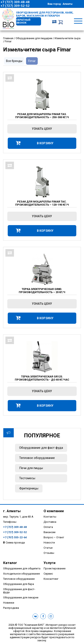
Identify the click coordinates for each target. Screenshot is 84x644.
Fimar (32, 61)
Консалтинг (51, 579)
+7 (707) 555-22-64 (15, 537)
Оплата (48, 527)
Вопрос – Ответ (54, 537)
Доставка (50, 522)
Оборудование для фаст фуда (41, 448)
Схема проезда (15, 543)
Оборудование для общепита (22, 568)
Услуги (50, 563)
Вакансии (50, 532)
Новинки (9, 603)
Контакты (50, 517)
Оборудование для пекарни (21, 597)
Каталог (10, 563)
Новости (49, 543)
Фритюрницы (29, 488)
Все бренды (14, 61)
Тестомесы (27, 478)
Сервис (48, 574)
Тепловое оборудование (37, 458)
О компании (54, 511)
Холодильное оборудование (21, 574)
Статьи (48, 548)
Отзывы (49, 553)
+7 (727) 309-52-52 (15, 6)
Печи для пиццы (31, 468)
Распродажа (11, 608)
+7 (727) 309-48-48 (15, 2)
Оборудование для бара (19, 584)
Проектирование (55, 568)
